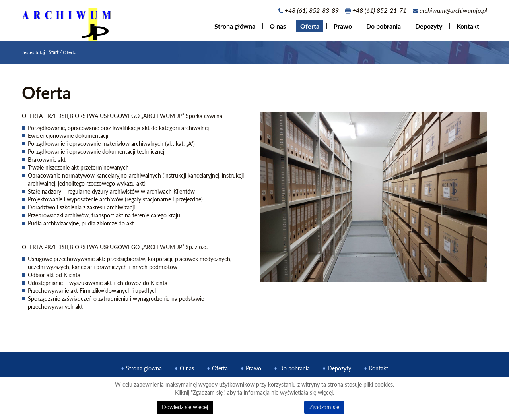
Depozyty (425, 29)
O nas (275, 29)
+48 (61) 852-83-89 (312, 10)
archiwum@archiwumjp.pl (453, 10)
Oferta (307, 29)
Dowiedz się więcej (185, 407)
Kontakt (465, 29)
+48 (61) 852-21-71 (379, 10)
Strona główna (232, 29)
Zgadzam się (324, 407)
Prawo (340, 29)
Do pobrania (380, 29)
